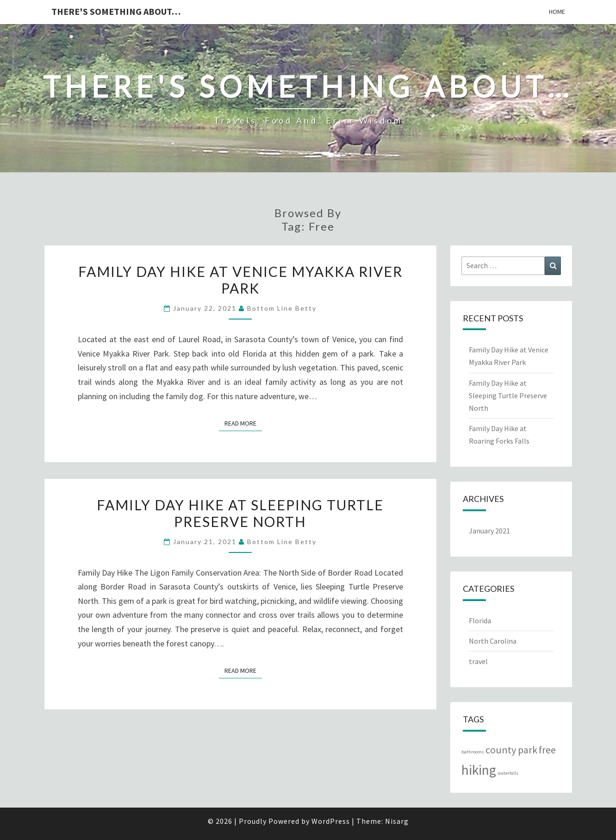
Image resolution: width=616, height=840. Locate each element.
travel (478, 661)
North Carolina (493, 641)
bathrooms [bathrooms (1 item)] (473, 752)
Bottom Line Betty (282, 308)
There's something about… (116, 11)
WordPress (331, 821)
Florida (480, 621)
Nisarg (397, 821)
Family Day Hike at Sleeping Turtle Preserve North (240, 513)
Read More (243, 423)
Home (557, 12)
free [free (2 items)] (547, 750)
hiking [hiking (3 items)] (479, 770)
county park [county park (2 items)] (511, 750)
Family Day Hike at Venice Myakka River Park (240, 280)
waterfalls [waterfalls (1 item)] (508, 773)
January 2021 (489, 531)
